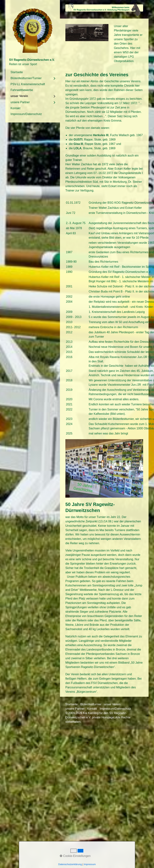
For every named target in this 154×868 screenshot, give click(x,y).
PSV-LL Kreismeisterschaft (28, 84)
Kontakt (15, 108)
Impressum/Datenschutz (26, 114)
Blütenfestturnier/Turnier (26, 78)
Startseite (17, 72)
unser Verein (19, 96)
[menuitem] (33, 72)
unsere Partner (20, 102)
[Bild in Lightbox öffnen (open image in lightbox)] (104, 9)
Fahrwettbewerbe (22, 90)
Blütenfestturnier (91, 704)
